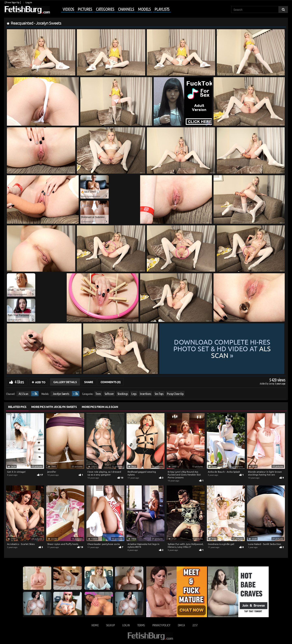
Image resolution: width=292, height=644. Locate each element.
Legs (134, 394)
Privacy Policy (161, 625)
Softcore (109, 394)
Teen (98, 394)
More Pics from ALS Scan (100, 407)
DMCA (181, 625)
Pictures (85, 9)
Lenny (272, 383)
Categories (105, 9)
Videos (68, 9)
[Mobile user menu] (111, 9)
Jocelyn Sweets (61, 394)
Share (89, 382)
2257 (195, 625)
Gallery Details (65, 382)
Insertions (145, 394)
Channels (126, 9)
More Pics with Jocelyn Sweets (54, 407)
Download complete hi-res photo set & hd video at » (222, 349)
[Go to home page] (27, 10)
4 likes (19, 382)
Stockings (123, 394)
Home (95, 625)
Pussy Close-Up (175, 394)
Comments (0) (111, 382)
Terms (141, 625)
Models (144, 9)
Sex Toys (159, 394)
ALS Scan (24, 394)
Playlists (162, 9)
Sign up (110, 625)
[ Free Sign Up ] (13, 2)
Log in (29, 2)
